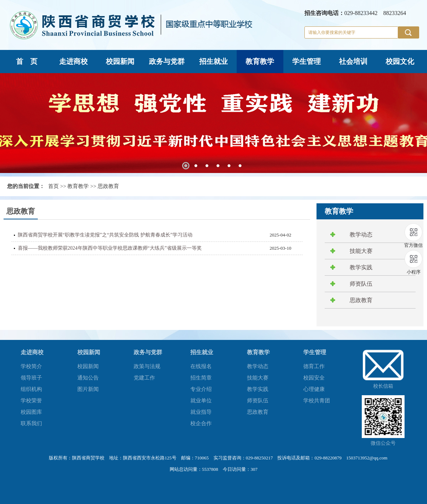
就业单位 (201, 401)
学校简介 (31, 366)
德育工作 (314, 366)
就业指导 (201, 412)
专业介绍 (201, 389)
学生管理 (307, 61)
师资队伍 (361, 284)
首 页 (27, 61)
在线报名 (201, 366)
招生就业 (213, 61)
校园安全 (314, 378)
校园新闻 (120, 61)
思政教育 (108, 186)
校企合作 (201, 423)
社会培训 (353, 61)
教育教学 (260, 61)
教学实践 (361, 267)
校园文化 (400, 61)
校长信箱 (383, 386)
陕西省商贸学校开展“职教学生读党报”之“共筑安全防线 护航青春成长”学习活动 (105, 235)
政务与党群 (167, 61)
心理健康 (314, 389)
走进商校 (73, 61)
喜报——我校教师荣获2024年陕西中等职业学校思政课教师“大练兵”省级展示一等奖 (110, 248)
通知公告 (88, 378)
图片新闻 (88, 389)
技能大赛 (361, 251)
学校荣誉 (31, 401)
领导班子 (31, 378)
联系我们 (31, 423)
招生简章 (201, 378)
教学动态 (361, 235)
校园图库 (31, 412)
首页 (53, 186)
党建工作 (144, 378)
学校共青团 (317, 401)
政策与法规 (147, 366)
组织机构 (31, 389)
